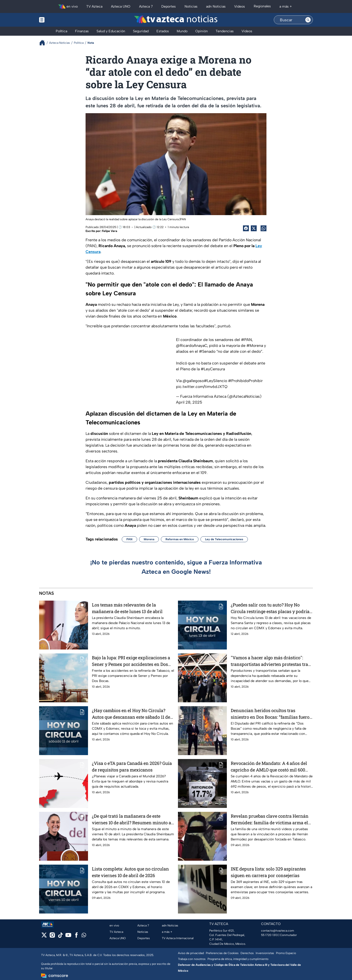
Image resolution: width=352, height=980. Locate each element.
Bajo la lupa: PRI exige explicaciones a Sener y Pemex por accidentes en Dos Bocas (131, 661)
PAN (129, 539)
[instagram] (52, 937)
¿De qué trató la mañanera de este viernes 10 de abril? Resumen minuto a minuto (132, 819)
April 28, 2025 (189, 402)
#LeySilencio (215, 381)
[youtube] (68, 937)
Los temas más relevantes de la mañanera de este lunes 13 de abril (127, 608)
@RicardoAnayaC (192, 346)
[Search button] (308, 20)
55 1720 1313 (269, 935)
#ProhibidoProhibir (245, 381)
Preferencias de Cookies (222, 953)
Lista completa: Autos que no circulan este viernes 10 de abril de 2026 (130, 872)
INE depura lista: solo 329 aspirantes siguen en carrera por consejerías (268, 872)
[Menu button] (59, 20)
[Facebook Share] (246, 228)
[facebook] (76, 937)
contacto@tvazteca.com (278, 931)
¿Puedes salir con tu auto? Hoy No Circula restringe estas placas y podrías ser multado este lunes (271, 608)
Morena (149, 539)
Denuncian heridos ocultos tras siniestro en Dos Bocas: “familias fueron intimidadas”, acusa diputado (272, 714)
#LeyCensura (213, 369)
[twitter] (44, 937)
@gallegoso (193, 381)
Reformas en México (180, 539)
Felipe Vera (110, 231)
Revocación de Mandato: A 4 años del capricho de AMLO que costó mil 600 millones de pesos (269, 766)
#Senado (207, 351)
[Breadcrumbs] (44, 43)
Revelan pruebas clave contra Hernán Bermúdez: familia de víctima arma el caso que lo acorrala (270, 819)
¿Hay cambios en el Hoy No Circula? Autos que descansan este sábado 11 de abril (131, 714)
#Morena (255, 346)
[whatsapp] (84, 936)
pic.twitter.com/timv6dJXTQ (202, 387)
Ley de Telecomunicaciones (224, 539)
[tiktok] (60, 937)
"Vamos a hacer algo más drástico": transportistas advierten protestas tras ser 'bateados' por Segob (270, 661)
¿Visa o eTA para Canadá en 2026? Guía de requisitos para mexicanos (132, 766)
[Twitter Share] (254, 228)
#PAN (246, 340)
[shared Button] (264, 228)
